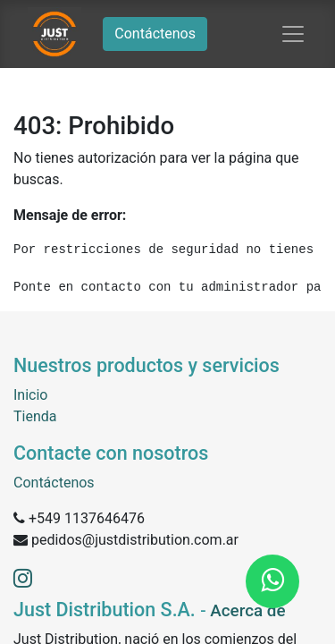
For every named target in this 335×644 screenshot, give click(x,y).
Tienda (35, 416)
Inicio (30, 395)
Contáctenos (155, 34)
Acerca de (247, 611)
